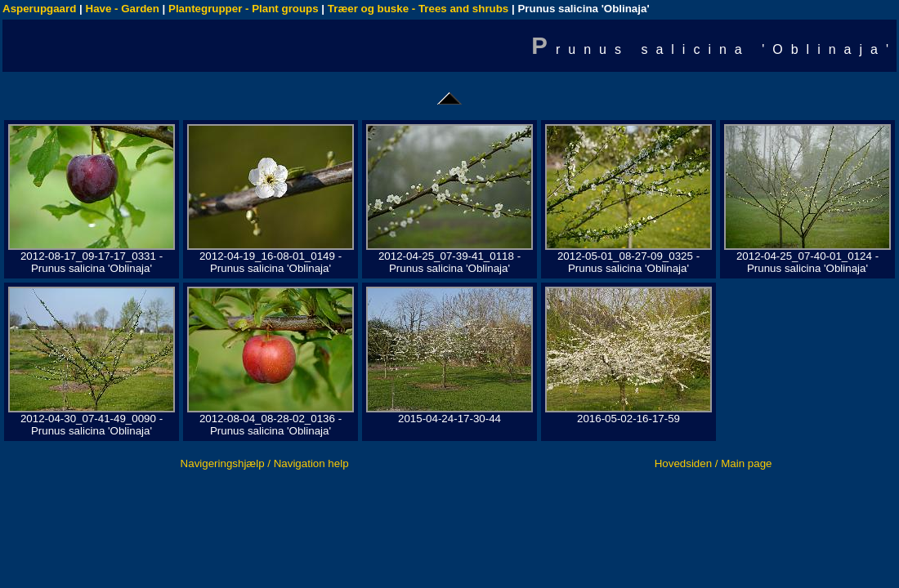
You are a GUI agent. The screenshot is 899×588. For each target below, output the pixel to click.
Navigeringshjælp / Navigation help (265, 463)
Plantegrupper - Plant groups (244, 9)
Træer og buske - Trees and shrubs (418, 9)
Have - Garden (123, 9)
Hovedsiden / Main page (713, 463)
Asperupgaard (39, 9)
